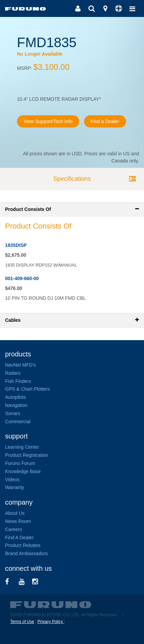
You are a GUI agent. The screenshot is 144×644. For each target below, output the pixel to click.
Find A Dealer (19, 538)
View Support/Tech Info (48, 121)
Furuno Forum (20, 463)
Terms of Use (22, 622)
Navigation (16, 405)
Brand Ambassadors (26, 553)
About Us (15, 513)
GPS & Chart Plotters (27, 389)
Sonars (13, 413)
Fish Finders (18, 381)
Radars (13, 373)
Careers (14, 529)
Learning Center (22, 447)
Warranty (15, 487)
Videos (12, 480)
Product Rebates (23, 545)
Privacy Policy (50, 622)
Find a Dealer (105, 121)
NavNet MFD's (20, 365)
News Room (18, 521)
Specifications (72, 179)
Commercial (18, 422)
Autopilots (15, 397)
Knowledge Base (23, 471)
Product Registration (27, 455)
